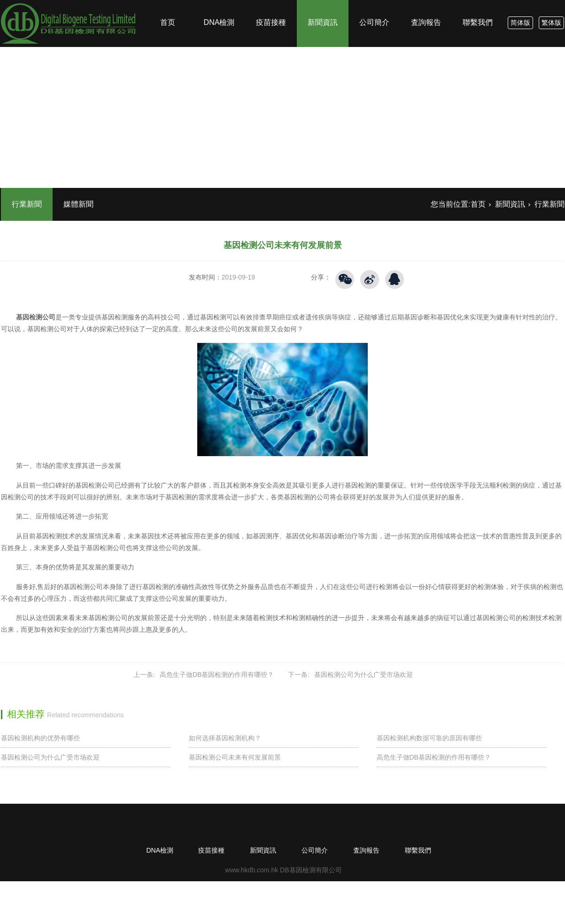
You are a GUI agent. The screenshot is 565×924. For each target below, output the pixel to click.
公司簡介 (374, 5)
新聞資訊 (323, 5)
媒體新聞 (78, 204)
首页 (168, 5)
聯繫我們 (478, 5)
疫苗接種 (271, 5)
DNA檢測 (219, 5)
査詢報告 (426, 5)
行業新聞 (27, 204)
